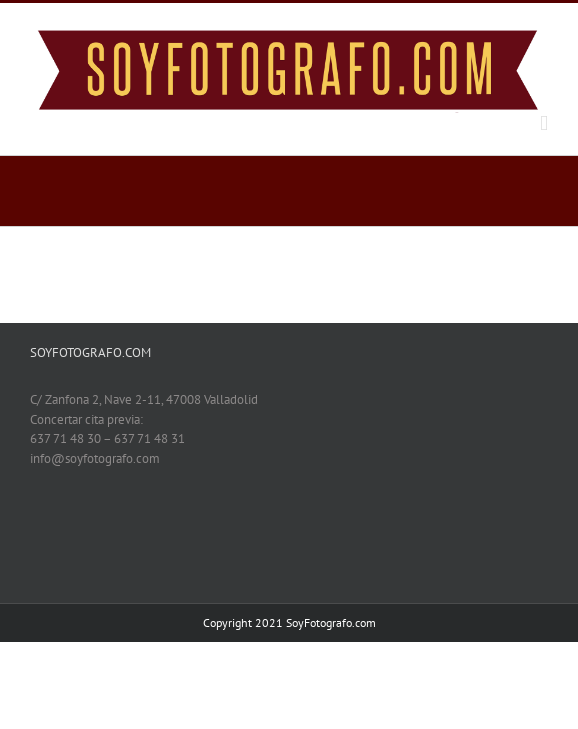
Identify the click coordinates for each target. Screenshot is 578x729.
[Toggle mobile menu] (544, 123)
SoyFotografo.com (331, 622)
